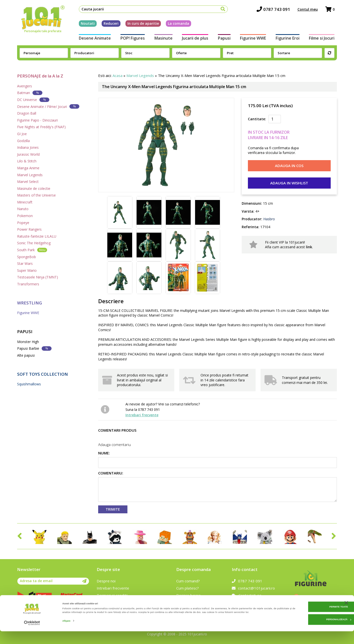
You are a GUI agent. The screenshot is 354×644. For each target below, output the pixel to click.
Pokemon (25, 216)
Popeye (23, 223)
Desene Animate (93, 39)
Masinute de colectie (34, 188)
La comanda (176, 24)
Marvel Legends (30, 175)
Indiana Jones (28, 147)
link (309, 247)
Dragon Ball (27, 113)
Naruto (23, 209)
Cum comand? (188, 581)
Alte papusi (26, 355)
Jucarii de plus (195, 39)
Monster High (28, 342)
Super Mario (27, 270)
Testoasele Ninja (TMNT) (38, 277)
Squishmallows (29, 384)
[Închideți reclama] (346, 614)
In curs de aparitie (141, 24)
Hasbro (269, 219)
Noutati (86, 24)
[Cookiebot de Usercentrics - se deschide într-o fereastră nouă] (32, 636)
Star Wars (25, 263)
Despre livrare (189, 595)
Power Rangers (29, 229)
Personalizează (304, 631)
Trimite (113, 509)
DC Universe (33, 100)
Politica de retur (190, 602)
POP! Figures (131, 39)
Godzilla (23, 141)
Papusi (224, 39)
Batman (30, 93)
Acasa (118, 75)
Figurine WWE (254, 39)
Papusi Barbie (34, 348)
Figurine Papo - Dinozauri (37, 120)
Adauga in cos (289, 166)
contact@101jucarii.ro (253, 588)
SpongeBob (27, 257)
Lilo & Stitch (27, 161)
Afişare (66, 636)
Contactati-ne (247, 595)
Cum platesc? (188, 588)
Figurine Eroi (289, 39)
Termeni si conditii (112, 595)
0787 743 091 (276, 10)
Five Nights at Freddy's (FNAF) (41, 127)
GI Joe (22, 134)
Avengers (25, 86)
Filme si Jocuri (324, 39)
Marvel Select (28, 182)
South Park (32, 250)
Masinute (162, 39)
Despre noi (106, 581)
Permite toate (303, 618)
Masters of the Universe (36, 195)
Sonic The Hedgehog (34, 243)
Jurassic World (28, 154)
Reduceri (109, 24)
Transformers (28, 284)
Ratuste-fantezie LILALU (37, 236)
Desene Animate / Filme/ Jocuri (48, 106)
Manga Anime (28, 168)
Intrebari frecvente (142, 415)
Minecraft (25, 202)
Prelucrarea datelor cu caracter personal (131, 602)
